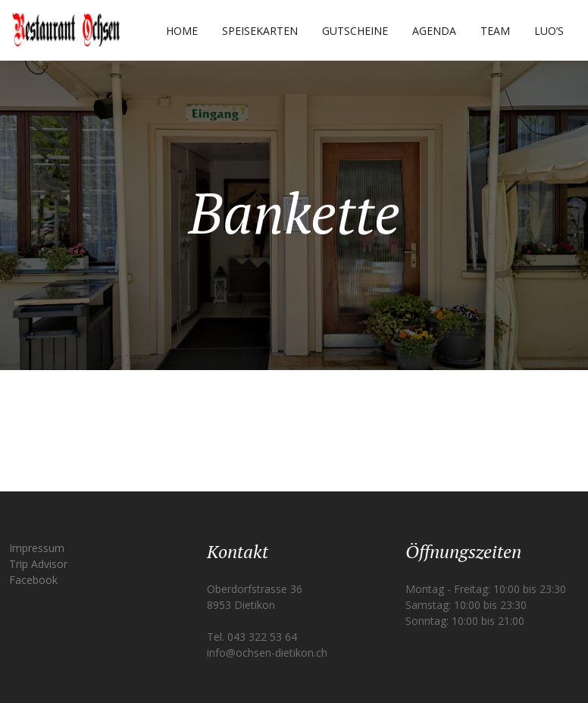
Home (182, 31)
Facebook (33, 580)
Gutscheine (355, 31)
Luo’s (549, 31)
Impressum (37, 548)
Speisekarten (260, 31)
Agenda (434, 31)
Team (495, 31)
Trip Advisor (38, 564)
